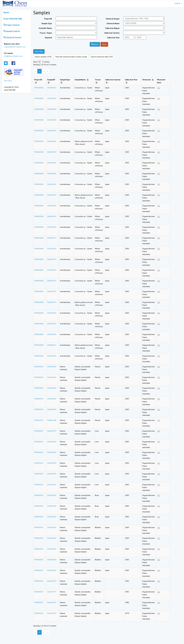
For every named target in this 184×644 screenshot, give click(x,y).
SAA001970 (52, 613)
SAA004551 (52, 88)
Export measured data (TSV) (102, 57)
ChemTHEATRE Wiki (13, 19)
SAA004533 (52, 281)
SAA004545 (52, 152)
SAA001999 (52, 409)
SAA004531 (52, 302)
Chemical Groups (113, 19)
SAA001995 (52, 452)
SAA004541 (52, 195)
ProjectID (48, 19)
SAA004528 (52, 334)
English (178, 3)
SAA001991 (52, 495)
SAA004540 (52, 206)
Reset (104, 44)
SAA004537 (52, 238)
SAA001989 (52, 517)
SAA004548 (52, 120)
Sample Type (47, 23)
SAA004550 (52, 98)
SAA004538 (52, 227)
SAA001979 (52, 581)
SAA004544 (52, 163)
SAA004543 (52, 174)
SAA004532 (52, 291)
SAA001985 (52, 549)
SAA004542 (52, 184)
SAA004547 (52, 131)
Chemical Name (113, 23)
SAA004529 (52, 324)
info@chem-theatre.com (13, 56)
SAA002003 (52, 367)
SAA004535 (52, 259)
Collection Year (113, 38)
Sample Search (11, 31)
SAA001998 (52, 420)
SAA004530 (52, 313)
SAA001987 (52, 527)
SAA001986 (52, 538)
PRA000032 (39, 367)
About (6, 12)
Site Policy (8, 81)
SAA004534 (52, 270)
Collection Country (112, 33)
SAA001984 (52, 560)
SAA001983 (52, 570)
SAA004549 (52, 109)
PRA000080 (39, 88)
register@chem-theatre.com (15, 47)
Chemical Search (12, 37)
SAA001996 (52, 442)
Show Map (39, 51)
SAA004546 (52, 141)
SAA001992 (52, 485)
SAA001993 (52, 474)
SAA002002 (52, 377)
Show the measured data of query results (71, 57)
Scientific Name (45, 28)
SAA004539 (52, 216)
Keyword (48, 38)
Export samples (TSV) (43, 57)
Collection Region (112, 28)
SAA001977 (52, 592)
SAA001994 (52, 463)
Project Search (11, 25)
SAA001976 (52, 602)
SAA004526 (52, 356)
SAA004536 (52, 249)
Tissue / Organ (46, 33)
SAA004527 (52, 345)
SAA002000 (52, 399)
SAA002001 (52, 388)
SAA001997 (52, 431)
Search (95, 44)
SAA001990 (52, 506)
